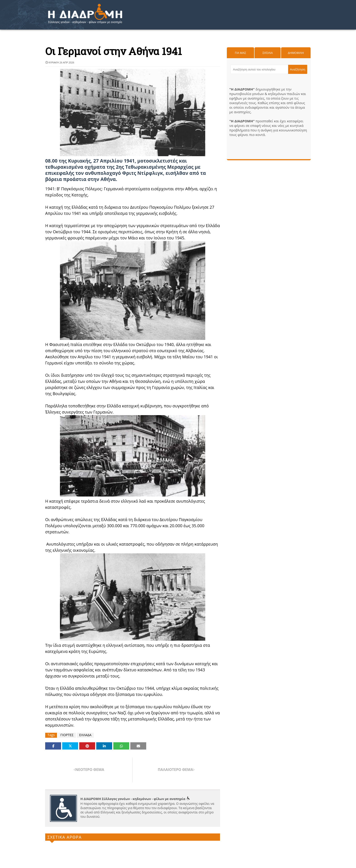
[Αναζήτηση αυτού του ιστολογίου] (259, 69)
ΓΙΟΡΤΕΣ (67, 735)
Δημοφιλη (296, 53)
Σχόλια (268, 53)
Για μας (240, 53)
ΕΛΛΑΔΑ (85, 735)
